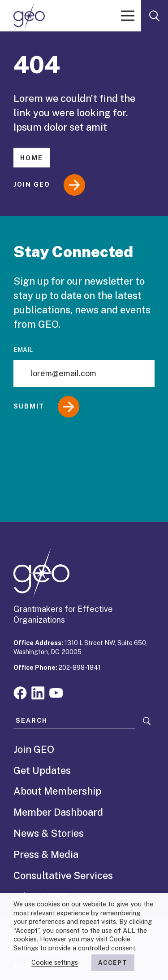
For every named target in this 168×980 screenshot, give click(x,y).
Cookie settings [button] (55, 962)
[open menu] (128, 16)
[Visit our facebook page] (20, 692)
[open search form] (155, 16)
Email (23, 350)
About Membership (57, 791)
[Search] (147, 721)
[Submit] (84, 407)
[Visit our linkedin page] (38, 692)
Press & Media (46, 854)
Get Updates (42, 770)
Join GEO (49, 185)
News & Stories (49, 833)
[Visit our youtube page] (56, 692)
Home (32, 158)
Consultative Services (63, 875)
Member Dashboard (58, 812)
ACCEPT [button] (113, 963)
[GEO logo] (29, 16)
